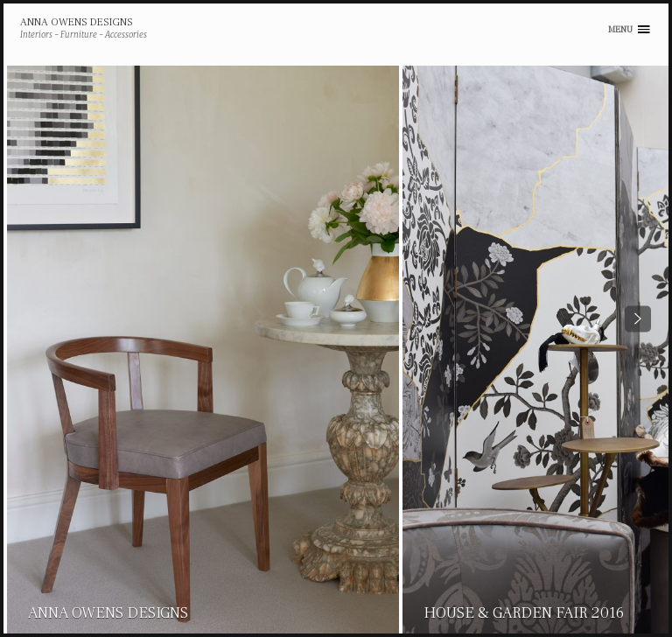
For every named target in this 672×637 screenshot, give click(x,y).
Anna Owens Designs (77, 23)
